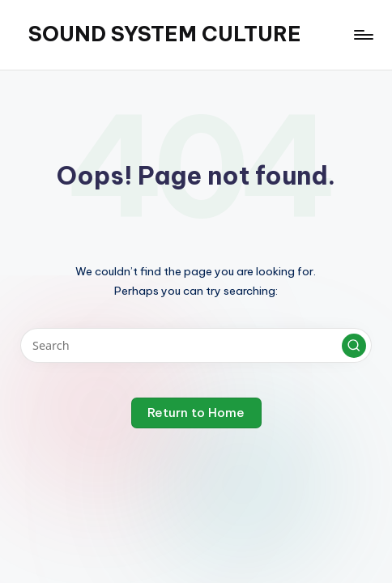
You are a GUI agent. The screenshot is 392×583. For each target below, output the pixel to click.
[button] (354, 346)
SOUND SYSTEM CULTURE (165, 34)
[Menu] (362, 35)
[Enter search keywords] (196, 345)
